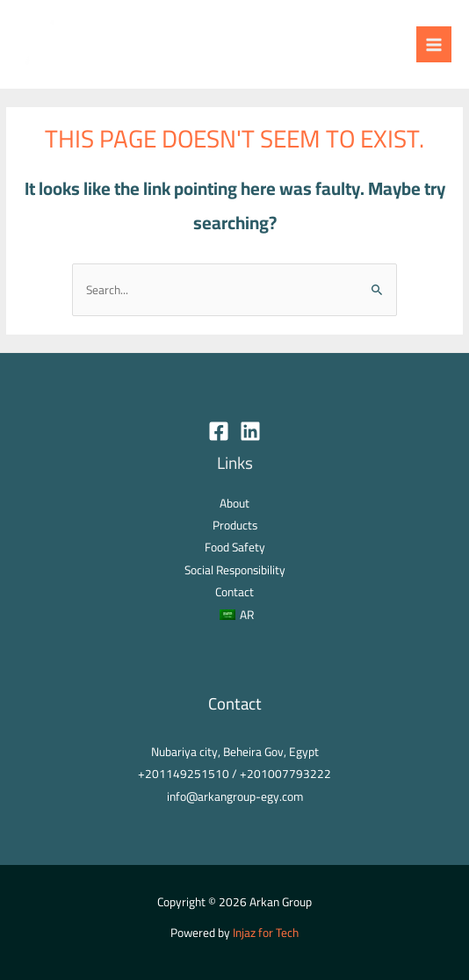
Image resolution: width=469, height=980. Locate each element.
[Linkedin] (250, 431)
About (234, 503)
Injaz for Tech (266, 933)
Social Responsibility (235, 570)
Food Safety (235, 547)
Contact (234, 592)
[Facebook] (219, 431)
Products (235, 525)
